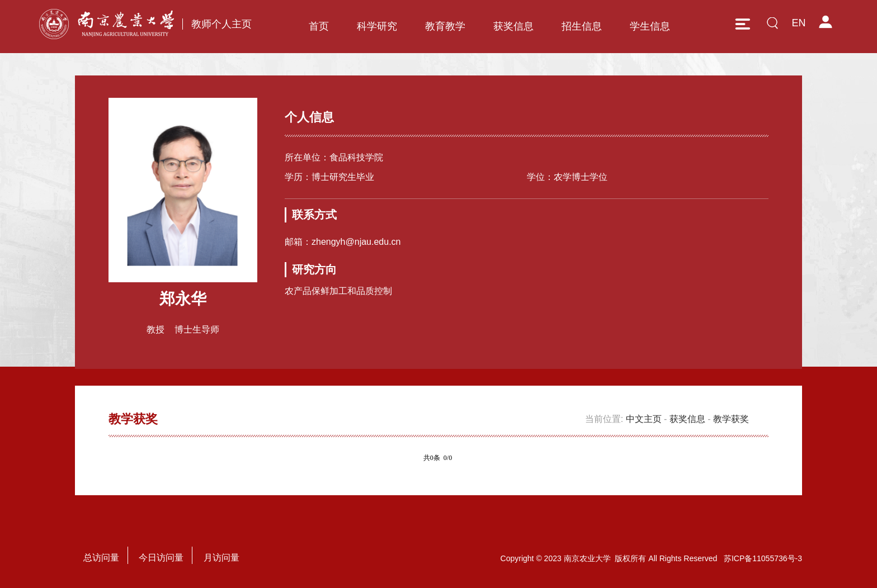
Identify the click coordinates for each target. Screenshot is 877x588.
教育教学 (445, 26)
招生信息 (582, 26)
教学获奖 (731, 419)
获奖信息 (513, 26)
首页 (319, 26)
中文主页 (644, 419)
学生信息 (650, 26)
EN (798, 23)
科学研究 (377, 26)
